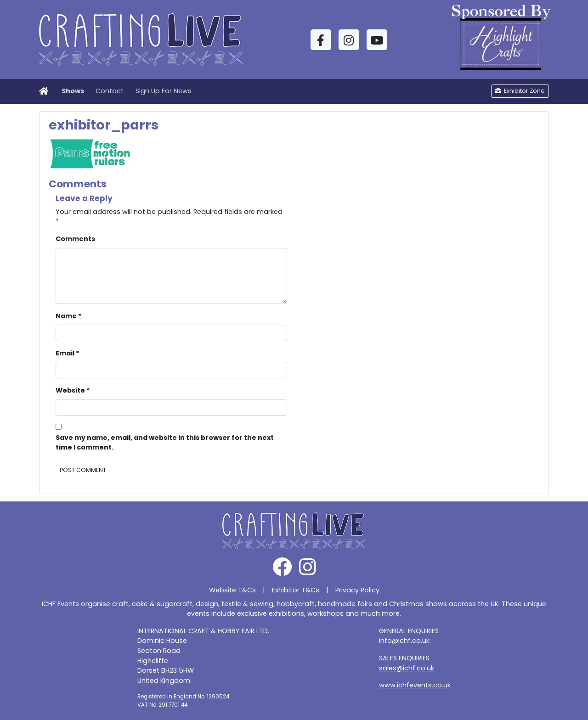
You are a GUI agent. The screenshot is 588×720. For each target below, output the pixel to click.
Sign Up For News (164, 91)
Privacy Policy (357, 590)
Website (73, 390)
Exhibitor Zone (520, 91)
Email (68, 353)
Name (69, 316)
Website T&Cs (232, 590)
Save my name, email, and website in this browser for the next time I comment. (165, 443)
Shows (73, 91)
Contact (110, 91)
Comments (75, 239)
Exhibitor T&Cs (296, 590)
